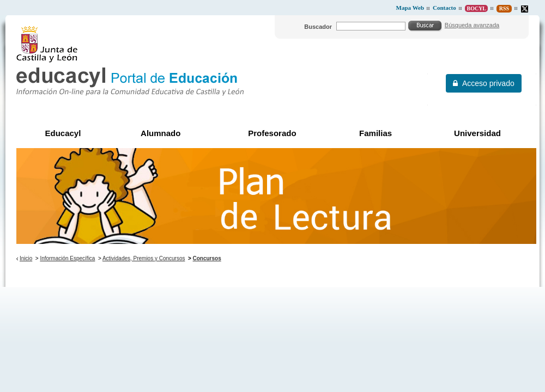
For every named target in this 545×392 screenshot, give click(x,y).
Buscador (318, 27)
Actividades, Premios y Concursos (144, 258)
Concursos (207, 258)
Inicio (26, 258)
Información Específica (67, 258)
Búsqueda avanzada (472, 25)
